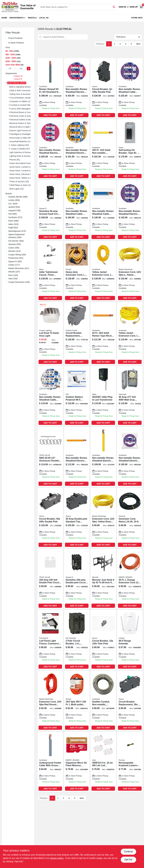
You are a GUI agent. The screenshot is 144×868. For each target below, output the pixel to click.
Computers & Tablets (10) (20, 101)
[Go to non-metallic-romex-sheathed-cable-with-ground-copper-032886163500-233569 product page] (103, 210)
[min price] (10, 69)
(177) (14, 265)
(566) (14, 221)
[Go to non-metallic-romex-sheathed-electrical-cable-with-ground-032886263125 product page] (77, 457)
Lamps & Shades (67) (20, 149)
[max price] (21, 69)
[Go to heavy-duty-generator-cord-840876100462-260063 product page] (77, 271)
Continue (128, 852)
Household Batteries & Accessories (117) (27, 141)
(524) (13, 224)
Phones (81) (15, 160)
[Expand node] (6, 83)
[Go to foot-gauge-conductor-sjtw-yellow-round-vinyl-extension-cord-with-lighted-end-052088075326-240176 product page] (103, 518)
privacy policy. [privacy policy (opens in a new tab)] (57, 858)
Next (138, 44)
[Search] (114, 7)
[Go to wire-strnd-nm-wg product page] (50, 88)
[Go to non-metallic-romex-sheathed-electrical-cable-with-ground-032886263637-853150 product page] (50, 149)
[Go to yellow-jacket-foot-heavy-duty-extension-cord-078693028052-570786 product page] (130, 334)
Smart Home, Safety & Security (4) (24, 178)
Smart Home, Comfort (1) (20, 167)
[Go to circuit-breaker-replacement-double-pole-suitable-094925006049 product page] (77, 334)
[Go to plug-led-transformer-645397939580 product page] (103, 396)
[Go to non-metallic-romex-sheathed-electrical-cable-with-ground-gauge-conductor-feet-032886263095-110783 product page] (103, 457)
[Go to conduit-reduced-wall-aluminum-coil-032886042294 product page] (50, 457)
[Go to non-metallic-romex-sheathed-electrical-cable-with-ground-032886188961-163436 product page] (103, 149)
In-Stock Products (16, 43)
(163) (13, 275)
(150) (13, 279)
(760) (15, 210)
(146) (19, 282)
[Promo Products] (7, 38)
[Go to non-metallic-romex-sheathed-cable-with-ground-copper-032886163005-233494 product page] (50, 396)
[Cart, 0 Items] (141, 7)
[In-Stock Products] (7, 43)
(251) (16, 258)
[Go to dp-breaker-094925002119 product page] (50, 579)
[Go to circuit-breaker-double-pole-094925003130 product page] (50, 518)
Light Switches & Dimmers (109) (23, 152)
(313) (14, 251)
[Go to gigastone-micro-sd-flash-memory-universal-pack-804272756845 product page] (77, 762)
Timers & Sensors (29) (19, 181)
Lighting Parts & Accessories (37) (24, 156)
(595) (13, 214)
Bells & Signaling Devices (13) (23, 87)
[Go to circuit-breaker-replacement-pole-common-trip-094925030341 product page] (130, 701)
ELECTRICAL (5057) (17, 83)
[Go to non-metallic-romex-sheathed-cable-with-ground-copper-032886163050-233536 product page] (77, 210)
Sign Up (134, 7)
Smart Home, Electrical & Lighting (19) (26, 174)
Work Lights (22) (17, 189)
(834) (13, 204)
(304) (17, 255)
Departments (17, 18)
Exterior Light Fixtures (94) (21, 131)
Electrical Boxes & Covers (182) (24, 112)
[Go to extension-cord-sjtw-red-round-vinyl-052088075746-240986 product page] (50, 701)
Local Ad (44, 18)
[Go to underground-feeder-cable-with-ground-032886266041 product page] (50, 762)
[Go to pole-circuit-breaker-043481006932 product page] (77, 640)
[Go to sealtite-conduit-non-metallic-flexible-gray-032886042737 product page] (103, 701)
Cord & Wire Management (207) (24, 109)
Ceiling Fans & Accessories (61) (23, 94)
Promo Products (15, 38)
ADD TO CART (50, 115)
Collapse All (18, 76)
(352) (15, 244)
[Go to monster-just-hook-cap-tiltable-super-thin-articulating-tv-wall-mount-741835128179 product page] (103, 579)
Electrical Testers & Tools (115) (23, 123)
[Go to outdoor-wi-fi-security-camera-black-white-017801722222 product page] (77, 396)
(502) (13, 228)
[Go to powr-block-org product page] (77, 701)
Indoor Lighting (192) (20, 145)
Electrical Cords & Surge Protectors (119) (28, 116)
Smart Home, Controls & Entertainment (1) (28, 171)
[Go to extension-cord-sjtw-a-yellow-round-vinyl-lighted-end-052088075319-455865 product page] (130, 271)
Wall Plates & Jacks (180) (22, 185)
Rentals (32, 18)
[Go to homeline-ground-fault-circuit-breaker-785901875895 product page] (50, 210)
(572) (15, 217)
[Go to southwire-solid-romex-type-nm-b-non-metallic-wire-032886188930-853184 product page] (130, 457)
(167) (19, 268)
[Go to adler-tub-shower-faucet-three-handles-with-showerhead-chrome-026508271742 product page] (50, 271)
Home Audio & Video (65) (20, 138)
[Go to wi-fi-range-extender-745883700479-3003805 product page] (130, 640)
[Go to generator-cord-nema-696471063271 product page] (130, 518)
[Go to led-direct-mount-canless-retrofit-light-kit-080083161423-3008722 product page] (103, 762)
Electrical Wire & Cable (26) (21, 127)
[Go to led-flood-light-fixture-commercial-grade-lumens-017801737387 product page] (50, 640)
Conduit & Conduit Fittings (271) (24, 105)
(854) (14, 200)
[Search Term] (77, 7)
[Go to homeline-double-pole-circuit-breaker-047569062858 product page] (77, 579)
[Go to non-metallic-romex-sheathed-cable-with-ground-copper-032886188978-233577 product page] (130, 88)
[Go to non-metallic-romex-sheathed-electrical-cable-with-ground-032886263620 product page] (103, 334)
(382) (16, 241)
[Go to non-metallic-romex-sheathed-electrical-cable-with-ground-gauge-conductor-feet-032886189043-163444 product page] (77, 88)
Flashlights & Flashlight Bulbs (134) (26, 134)
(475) (17, 231)
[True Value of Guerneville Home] (10, 7)
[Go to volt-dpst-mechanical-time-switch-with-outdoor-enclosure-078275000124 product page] (130, 396)
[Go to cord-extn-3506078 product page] (130, 579)
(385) (16, 236)
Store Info (137, 18)
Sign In (122, 7)
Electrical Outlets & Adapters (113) (25, 120)
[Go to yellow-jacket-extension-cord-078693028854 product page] (103, 271)
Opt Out (128, 860)
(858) (18, 197)
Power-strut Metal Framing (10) (23, 163)
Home (4, 18)
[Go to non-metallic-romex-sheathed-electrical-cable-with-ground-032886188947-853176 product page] (130, 210)
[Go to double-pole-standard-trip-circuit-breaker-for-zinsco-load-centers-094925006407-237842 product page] (103, 88)
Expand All (18, 79)
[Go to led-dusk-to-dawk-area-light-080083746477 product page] (50, 334)
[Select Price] (29, 69)
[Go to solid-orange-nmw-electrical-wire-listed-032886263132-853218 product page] (77, 149)
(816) (14, 207)
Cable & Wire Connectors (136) (23, 90)
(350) (14, 248)
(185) (15, 261)
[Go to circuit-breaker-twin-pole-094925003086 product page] (103, 640)
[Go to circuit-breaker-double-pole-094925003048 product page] (77, 518)
